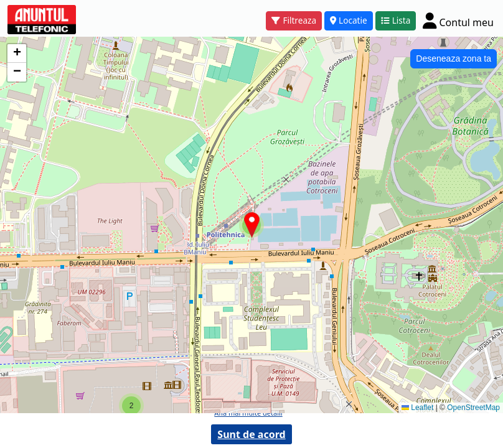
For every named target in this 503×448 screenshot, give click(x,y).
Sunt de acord (251, 434)
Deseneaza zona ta (454, 58)
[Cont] (458, 21)
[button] (131, 406)
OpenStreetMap (473, 408)
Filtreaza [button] (294, 20)
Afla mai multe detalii (248, 413)
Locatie (349, 20)
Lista (396, 20)
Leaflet (417, 408)
